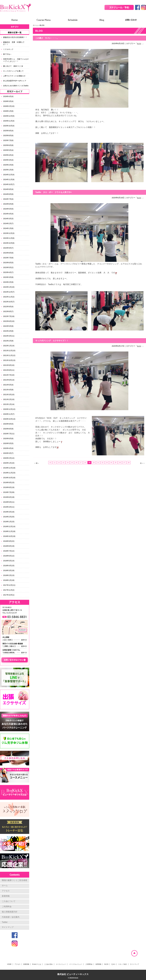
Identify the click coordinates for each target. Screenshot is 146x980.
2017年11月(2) (9, 590)
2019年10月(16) (9, 478)
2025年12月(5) (9, 116)
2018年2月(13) (9, 575)
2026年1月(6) (8, 111)
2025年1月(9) (8, 170)
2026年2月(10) (9, 106)
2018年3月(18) (9, 570)
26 (120, 463)
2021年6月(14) (9, 380)
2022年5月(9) (8, 326)
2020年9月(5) (8, 424)
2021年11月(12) (9, 355)
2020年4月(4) (8, 448)
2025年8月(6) (8, 135)
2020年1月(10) (9, 463)
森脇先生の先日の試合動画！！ (15, 37)
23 (107, 463)
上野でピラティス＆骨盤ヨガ (14, 76)
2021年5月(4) (8, 385)
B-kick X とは (37, 964)
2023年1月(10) (9, 287)
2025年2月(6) (8, 165)
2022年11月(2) (9, 297)
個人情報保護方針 (10, 912)
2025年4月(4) (8, 155)
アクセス (6, 891)
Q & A (113, 964)
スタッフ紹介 (123, 964)
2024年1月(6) (8, 228)
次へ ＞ (142, 463)
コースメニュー (61, 964)
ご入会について (9, 901)
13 (63, 463)
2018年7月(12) (9, 551)
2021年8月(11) (9, 370)
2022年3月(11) (9, 336)
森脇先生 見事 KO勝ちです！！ (14, 43)
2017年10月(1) (9, 595)
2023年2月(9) (8, 282)
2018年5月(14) (9, 561)
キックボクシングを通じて (13, 71)
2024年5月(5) (8, 209)
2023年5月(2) (8, 267)
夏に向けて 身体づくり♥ (13, 66)
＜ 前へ (36, 463)
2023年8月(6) (8, 253)
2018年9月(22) (9, 541)
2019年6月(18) (9, 497)
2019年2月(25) (9, 517)
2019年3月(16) (9, 512)
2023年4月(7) (8, 272)
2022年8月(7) (8, 311)
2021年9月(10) (9, 365)
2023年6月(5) (8, 263)
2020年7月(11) (9, 434)
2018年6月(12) (9, 556)
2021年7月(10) (9, 375)
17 (81, 463)
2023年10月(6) (9, 243)
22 (103, 463)
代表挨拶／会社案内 (11, 917)
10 (50, 463)
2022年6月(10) (9, 321)
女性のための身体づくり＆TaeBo (16, 86)
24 (111, 463)
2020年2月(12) (9, 458)
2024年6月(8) (8, 204)
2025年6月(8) (8, 145)
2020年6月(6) (8, 439)
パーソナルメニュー (76, 964)
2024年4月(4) (8, 214)
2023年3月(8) (8, 277)
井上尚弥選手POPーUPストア (15, 81)
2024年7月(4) (8, 199)
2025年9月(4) (8, 131)
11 (55, 463)
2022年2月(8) (8, 341)
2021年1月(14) (9, 404)
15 (72, 463)
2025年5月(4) (8, 150)
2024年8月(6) (8, 194)
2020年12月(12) (9, 409)
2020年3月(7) (8, 453)
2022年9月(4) (8, 307)
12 (59, 463)
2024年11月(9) (9, 179)
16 (76, 463)
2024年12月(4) (9, 175)
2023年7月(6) (8, 258)
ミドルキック (8, 49)
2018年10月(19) (9, 536)
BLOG (139, 44)
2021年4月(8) (8, 390)
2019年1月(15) (9, 522)
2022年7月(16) (9, 316)
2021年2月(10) (9, 399)
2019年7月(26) (9, 492)
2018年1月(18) (9, 580)
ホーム (35, 25)
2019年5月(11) (9, 502)
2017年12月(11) (9, 585)
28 (129, 463)
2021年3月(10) (9, 395)
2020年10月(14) (9, 419)
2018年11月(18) (9, 531)
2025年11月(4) (9, 121)
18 (85, 463)
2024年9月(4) (8, 189)
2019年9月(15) (9, 482)
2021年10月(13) (9, 360)
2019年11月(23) (9, 473)
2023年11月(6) (9, 238)
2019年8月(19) (9, 487)
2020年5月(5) (8, 443)
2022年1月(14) (9, 346)
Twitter (5, 922)
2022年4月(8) (8, 331)
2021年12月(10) (9, 351)
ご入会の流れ (48, 964)
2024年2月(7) (8, 223)
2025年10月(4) (9, 126)
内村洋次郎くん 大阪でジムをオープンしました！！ (16, 60)
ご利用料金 (7, 907)
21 (98, 463)
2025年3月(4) (8, 160)
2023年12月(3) (9, 233)
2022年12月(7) (9, 292)
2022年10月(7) (9, 302)
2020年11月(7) (9, 414)
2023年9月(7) (8, 248)
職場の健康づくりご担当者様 (14, 880)
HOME (9, 964)
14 (68, 463)
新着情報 (6, 896)
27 (124, 463)
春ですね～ (7, 54)
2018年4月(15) (9, 566)
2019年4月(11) (9, 507)
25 (116, 463)
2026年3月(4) (8, 101)
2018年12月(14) (9, 526)
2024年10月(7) (9, 184)
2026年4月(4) (8, 96)
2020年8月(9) (8, 429)
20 (94, 463)
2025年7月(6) (8, 140)
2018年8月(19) (9, 546)
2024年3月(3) (8, 219)
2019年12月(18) (9, 468)
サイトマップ (8, 927)
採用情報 (98, 964)
